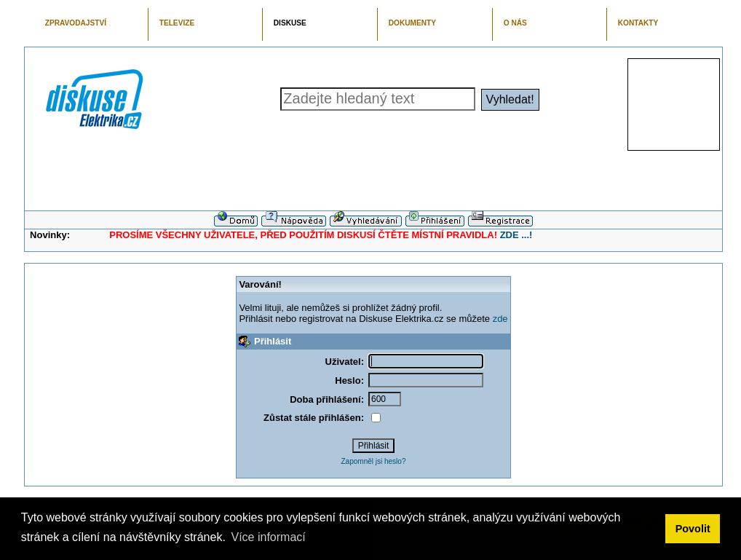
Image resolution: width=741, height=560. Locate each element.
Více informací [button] (268, 537)
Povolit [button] (693, 529)
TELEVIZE (177, 23)
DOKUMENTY (412, 23)
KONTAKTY (638, 23)
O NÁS (515, 23)
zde (500, 319)
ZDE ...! (516, 235)
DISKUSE (290, 23)
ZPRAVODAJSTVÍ (76, 23)
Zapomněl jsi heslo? (374, 461)
